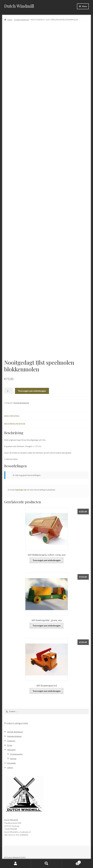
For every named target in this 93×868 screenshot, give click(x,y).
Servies (13, 759)
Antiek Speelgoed (22, 20)
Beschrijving (12, 416)
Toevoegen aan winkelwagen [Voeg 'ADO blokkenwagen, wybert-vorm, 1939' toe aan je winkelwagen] (46, 560)
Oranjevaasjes (16, 754)
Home (10, 20)
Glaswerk (11, 750)
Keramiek (11, 763)
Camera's (11, 741)
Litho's (10, 768)
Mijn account (16, 864)
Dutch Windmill (19, 6)
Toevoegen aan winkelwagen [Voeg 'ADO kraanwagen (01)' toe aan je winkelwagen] (46, 691)
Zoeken (47, 864)
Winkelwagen (71, 862)
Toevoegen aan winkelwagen (32, 391)
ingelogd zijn (21, 490)
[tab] (46, 416)
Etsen (10, 745)
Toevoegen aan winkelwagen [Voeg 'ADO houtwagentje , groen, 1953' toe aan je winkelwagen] (46, 625)
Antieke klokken (14, 736)
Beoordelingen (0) (15, 424)
